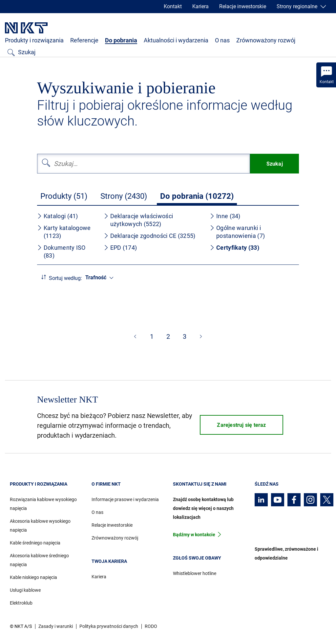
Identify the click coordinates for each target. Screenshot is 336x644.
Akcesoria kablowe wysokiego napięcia (40, 526)
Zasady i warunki (56, 626)
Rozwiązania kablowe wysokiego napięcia (43, 504)
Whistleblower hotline (195, 573)
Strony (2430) (124, 196)
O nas (222, 40)
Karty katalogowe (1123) (64, 232)
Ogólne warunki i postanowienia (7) (237, 232)
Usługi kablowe (25, 590)
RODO (151, 626)
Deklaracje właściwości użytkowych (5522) (138, 220)
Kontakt (173, 6)
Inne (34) (225, 216)
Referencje (84, 40)
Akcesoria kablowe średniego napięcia (39, 560)
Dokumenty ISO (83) (61, 252)
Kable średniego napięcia (35, 543)
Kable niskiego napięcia (33, 577)
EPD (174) (120, 248)
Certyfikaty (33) (234, 248)
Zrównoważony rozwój (266, 40)
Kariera (200, 6)
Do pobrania (121, 40)
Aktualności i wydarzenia (176, 40)
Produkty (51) (64, 196)
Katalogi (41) (58, 216)
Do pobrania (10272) (197, 196)
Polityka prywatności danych (109, 626)
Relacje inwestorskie (243, 6)
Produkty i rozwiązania (34, 40)
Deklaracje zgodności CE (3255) (150, 236)
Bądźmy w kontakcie (194, 535)
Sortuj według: (65, 278)
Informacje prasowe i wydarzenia (125, 499)
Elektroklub (21, 603)
